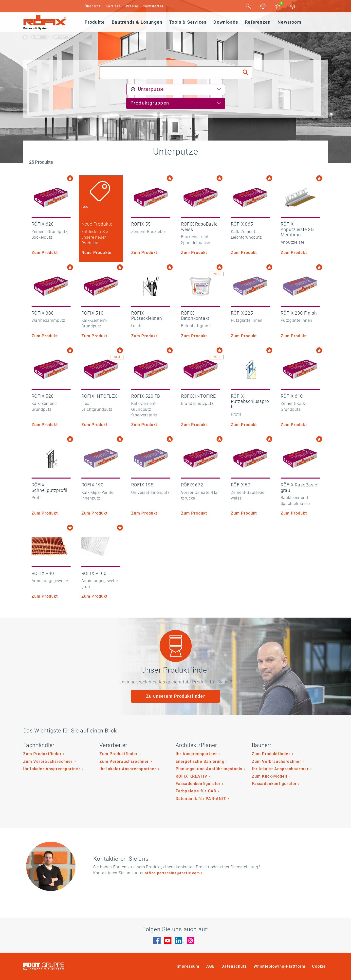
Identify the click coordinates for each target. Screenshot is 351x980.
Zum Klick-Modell (270, 776)
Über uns (93, 6)
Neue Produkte (97, 253)
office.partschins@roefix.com (172, 873)
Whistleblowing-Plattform (280, 966)
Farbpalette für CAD (196, 791)
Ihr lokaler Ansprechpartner (52, 769)
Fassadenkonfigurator (198, 784)
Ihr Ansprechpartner (196, 754)
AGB (211, 966)
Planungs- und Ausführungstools (209, 769)
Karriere (113, 6)
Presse (132, 6)
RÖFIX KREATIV (192, 776)
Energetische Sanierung (200, 761)
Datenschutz (234, 966)
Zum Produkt (45, 253)
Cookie (319, 966)
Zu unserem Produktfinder (175, 696)
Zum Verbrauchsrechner (48, 761)
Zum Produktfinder (42, 754)
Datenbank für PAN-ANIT (201, 799)
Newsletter (153, 6)
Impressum (188, 966)
